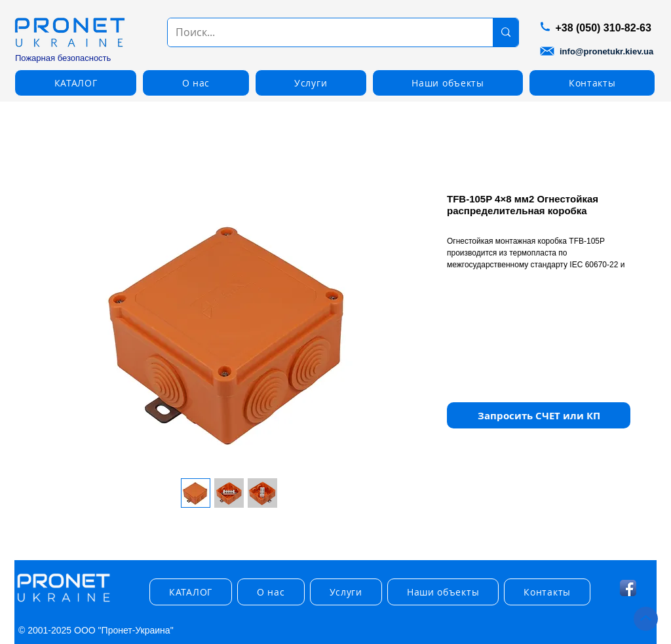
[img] (64, 602)
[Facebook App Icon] (628, 588)
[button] (76, 83)
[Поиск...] (320, 32)
